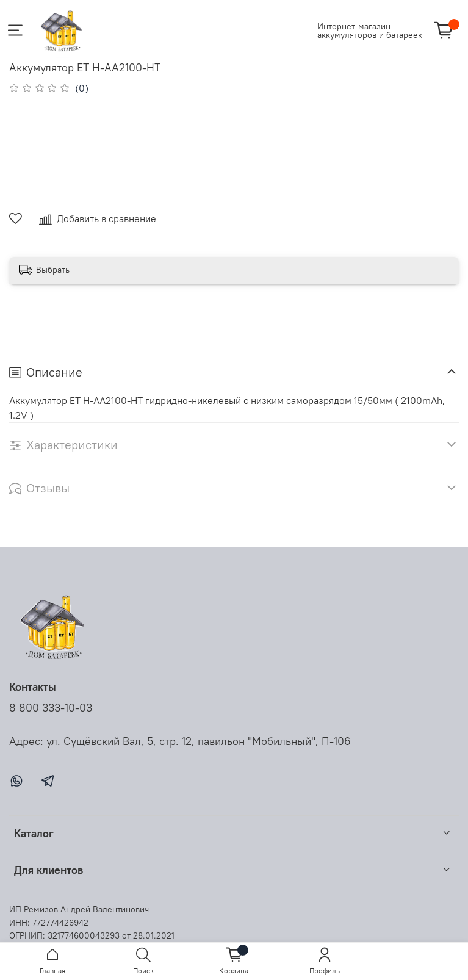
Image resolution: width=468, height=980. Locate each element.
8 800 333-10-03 (51, 708)
